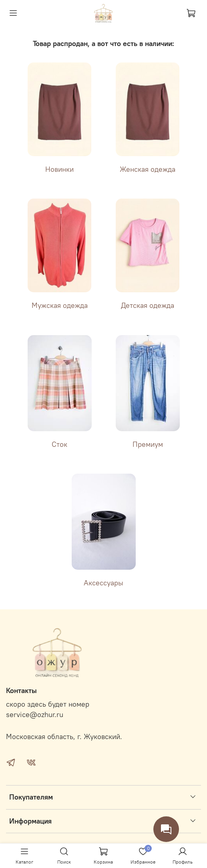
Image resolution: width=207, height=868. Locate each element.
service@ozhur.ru (35, 715)
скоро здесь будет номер (48, 704)
